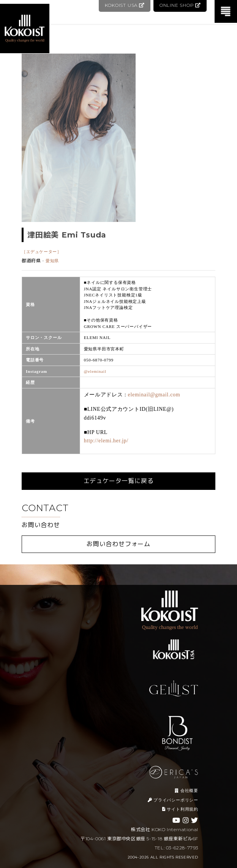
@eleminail (95, 371)
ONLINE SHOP (180, 5)
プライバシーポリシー (173, 800)
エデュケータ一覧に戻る (119, 481)
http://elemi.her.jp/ (106, 441)
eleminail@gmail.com (154, 395)
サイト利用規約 (180, 809)
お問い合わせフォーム (118, 544)
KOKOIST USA (124, 5)
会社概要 (186, 790)
